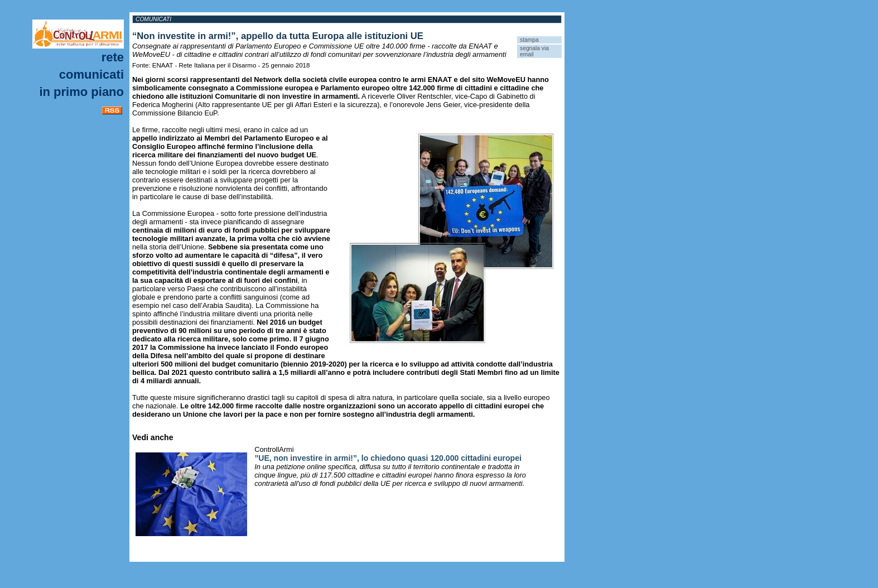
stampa (529, 40)
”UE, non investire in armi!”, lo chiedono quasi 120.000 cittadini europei (388, 458)
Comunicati (91, 74)
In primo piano (81, 92)
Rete (113, 57)
